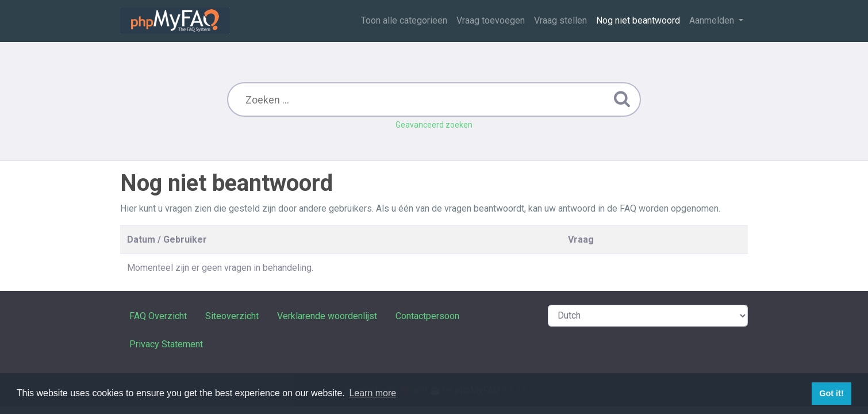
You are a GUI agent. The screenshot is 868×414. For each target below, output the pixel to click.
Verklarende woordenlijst (327, 316)
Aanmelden (713, 20)
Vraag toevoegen (491, 20)
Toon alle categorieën (404, 20)
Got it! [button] (831, 393)
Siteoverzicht (232, 316)
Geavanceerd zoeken (434, 125)
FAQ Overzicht (158, 316)
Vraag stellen (560, 20)
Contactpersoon (427, 316)
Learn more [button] (372, 393)
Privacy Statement (166, 344)
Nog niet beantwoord (638, 20)
